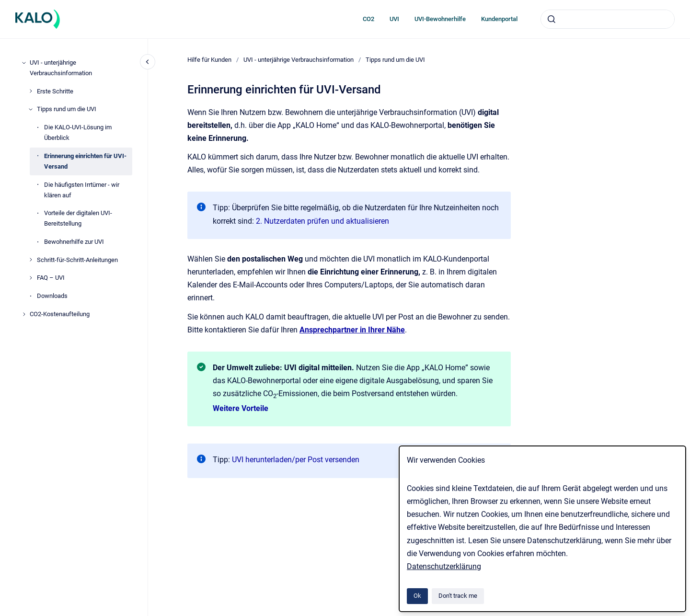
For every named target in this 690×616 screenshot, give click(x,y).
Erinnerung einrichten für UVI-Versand (85, 161)
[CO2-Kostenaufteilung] (24, 314)
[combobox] (608, 19)
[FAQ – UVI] (31, 278)
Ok (417, 596)
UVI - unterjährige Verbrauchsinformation (61, 68)
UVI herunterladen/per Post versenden (296, 460)
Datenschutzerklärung (444, 566)
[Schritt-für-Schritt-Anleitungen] (31, 260)
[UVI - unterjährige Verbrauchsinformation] (24, 63)
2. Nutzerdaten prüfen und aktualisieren (322, 221)
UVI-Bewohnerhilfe (440, 19)
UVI (394, 19)
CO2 (368, 19)
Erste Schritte (55, 91)
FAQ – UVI (51, 278)
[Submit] (552, 19)
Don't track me (458, 596)
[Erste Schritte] (31, 91)
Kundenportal (499, 19)
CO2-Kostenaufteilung (60, 314)
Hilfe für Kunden (209, 60)
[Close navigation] (148, 62)
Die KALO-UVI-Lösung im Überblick (78, 132)
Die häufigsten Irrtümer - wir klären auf (82, 190)
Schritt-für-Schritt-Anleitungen (77, 260)
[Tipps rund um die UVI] (31, 109)
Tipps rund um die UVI (67, 109)
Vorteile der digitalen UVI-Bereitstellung (78, 218)
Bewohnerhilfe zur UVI (74, 242)
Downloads (52, 296)
